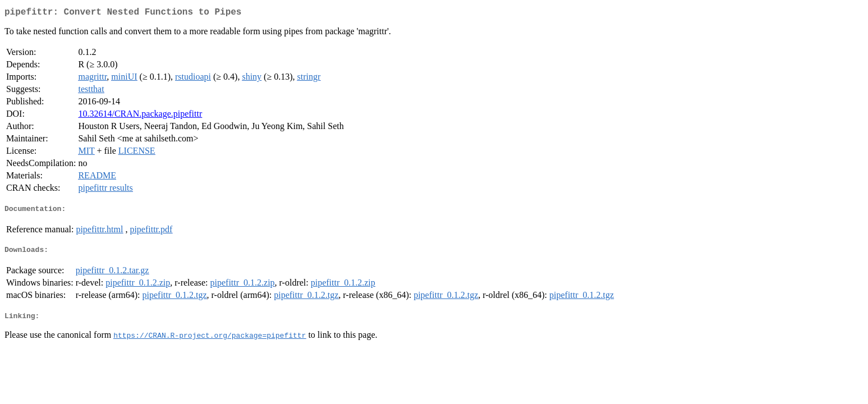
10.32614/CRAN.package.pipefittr (140, 116)
